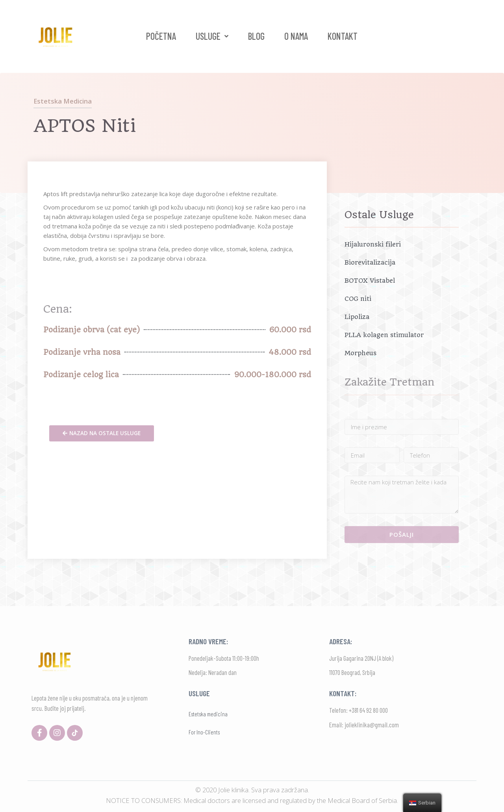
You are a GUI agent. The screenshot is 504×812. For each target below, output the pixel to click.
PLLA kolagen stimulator (384, 335)
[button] (102, 434)
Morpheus (360, 353)
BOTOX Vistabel (370, 281)
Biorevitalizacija (370, 262)
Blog (256, 36)
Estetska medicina (63, 101)
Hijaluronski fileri (373, 244)
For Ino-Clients (204, 732)
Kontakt (343, 36)
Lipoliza (357, 317)
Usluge (212, 36)
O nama (296, 36)
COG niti (358, 299)
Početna (161, 36)
